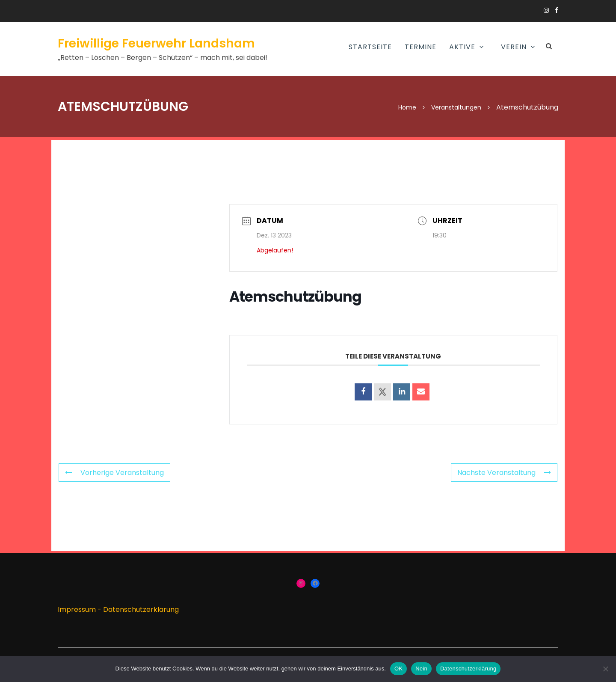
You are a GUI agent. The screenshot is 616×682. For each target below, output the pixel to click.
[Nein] (605, 669)
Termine (421, 47)
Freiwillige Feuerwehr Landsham (156, 43)
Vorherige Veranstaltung (114, 473)
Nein (421, 669)
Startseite (370, 47)
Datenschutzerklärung (141, 609)
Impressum (77, 609)
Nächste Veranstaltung (504, 473)
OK (398, 669)
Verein (514, 47)
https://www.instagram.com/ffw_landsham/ (546, 10)
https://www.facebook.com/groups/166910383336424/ (557, 10)
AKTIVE (462, 47)
